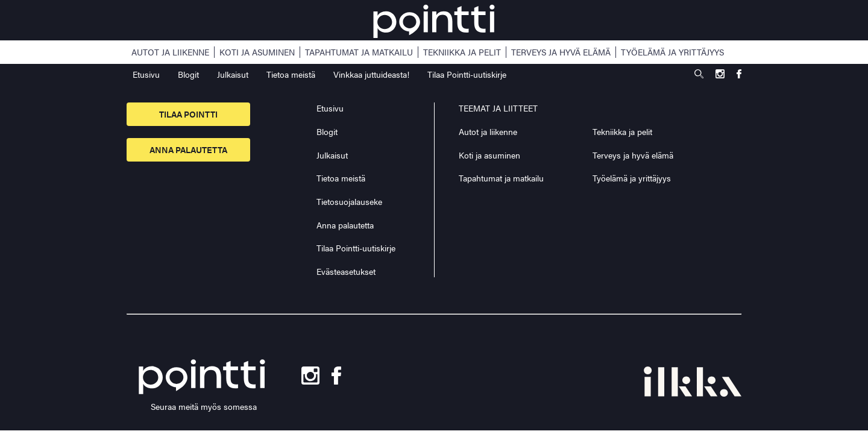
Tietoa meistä (291, 74)
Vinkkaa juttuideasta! (371, 74)
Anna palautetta (188, 149)
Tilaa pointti (188, 114)
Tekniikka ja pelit (462, 52)
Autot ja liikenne (170, 52)
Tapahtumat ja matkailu (359, 52)
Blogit (188, 74)
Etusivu (146, 74)
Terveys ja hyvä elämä (561, 52)
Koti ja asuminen (257, 52)
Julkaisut (233, 74)
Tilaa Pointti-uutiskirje (467, 74)
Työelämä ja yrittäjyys (672, 52)
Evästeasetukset (346, 272)
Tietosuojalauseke (349, 201)
